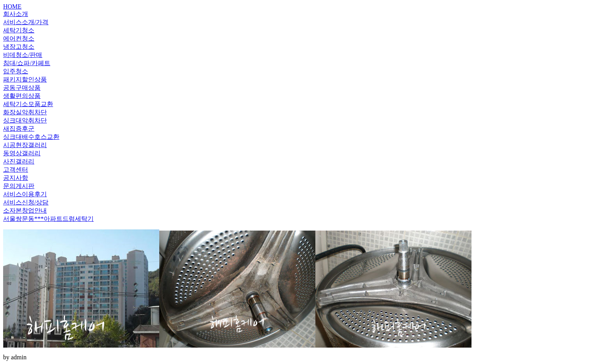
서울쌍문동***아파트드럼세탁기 (48, 219)
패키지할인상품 (25, 79)
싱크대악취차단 (25, 120)
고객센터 (16, 170)
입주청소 (16, 71)
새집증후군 (19, 129)
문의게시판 (19, 186)
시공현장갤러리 (25, 145)
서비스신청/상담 (26, 202)
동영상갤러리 (22, 153)
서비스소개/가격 (26, 22)
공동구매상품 (22, 88)
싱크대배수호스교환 (31, 137)
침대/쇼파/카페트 (27, 63)
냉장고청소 (19, 47)
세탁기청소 (19, 30)
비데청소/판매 (23, 55)
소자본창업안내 (25, 210)
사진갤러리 (19, 161)
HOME (12, 6)
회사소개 (16, 14)
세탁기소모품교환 (28, 104)
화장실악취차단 (25, 112)
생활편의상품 (22, 96)
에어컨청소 (19, 38)
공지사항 (16, 178)
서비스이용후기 (25, 194)
